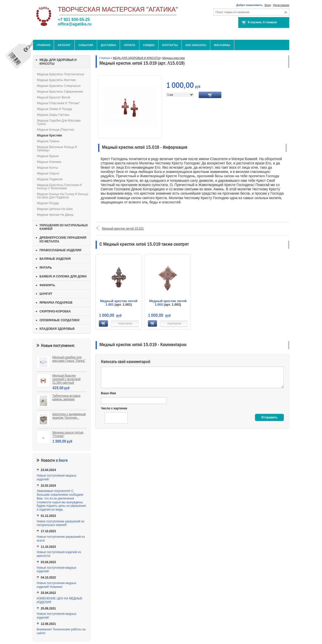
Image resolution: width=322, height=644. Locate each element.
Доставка (109, 45)
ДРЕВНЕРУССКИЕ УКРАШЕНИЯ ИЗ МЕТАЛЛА (63, 240)
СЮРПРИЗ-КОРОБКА (55, 311)
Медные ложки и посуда (54, 109)
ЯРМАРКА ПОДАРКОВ (56, 303)
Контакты (170, 45)
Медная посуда (48, 203)
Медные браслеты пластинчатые (61, 74)
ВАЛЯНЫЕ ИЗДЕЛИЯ (55, 259)
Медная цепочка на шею (55, 209)
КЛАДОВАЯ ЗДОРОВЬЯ (57, 329)
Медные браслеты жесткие (56, 80)
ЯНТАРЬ (46, 268)
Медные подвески (50, 179)
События (86, 45)
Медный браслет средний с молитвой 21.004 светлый (66, 379)
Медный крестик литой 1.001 (119, 303)
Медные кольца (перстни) (55, 130)
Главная (43, 45)
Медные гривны (48, 141)
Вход (268, 5)
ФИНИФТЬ (47, 285)
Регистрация (281, 5)
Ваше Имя (108, 393)
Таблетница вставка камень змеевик (66, 398)
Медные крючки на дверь (55, 215)
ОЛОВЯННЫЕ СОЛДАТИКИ (59, 320)
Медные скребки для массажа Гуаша (59, 122)
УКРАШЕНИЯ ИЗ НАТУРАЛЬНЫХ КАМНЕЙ (64, 227)
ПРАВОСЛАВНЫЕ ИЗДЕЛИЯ (60, 250)
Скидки (149, 45)
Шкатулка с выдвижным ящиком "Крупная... (69, 416)
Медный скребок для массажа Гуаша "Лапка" (69, 359)
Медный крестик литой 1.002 (168, 303)
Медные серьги (48, 173)
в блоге (62, 460)
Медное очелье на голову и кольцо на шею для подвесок (63, 196)
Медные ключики (49, 162)
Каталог (64, 45)
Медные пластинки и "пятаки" (58, 103)
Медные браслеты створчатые (59, 86)
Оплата (130, 45)
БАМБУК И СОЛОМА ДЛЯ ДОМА (63, 276)
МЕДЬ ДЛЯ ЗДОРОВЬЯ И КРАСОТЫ (136, 58)
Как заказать (196, 45)
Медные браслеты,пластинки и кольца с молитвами (59, 187)
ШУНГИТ (46, 294)
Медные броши (48, 156)
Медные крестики (173, 58)
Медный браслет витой (54, 97)
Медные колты (47, 168)
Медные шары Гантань (53, 115)
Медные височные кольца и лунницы (57, 149)
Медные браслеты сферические (60, 92)
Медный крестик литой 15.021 (123, 229)
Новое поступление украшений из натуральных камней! (61, 523)
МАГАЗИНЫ (222, 45)
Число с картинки (114, 408)
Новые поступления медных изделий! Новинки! (56, 585)
